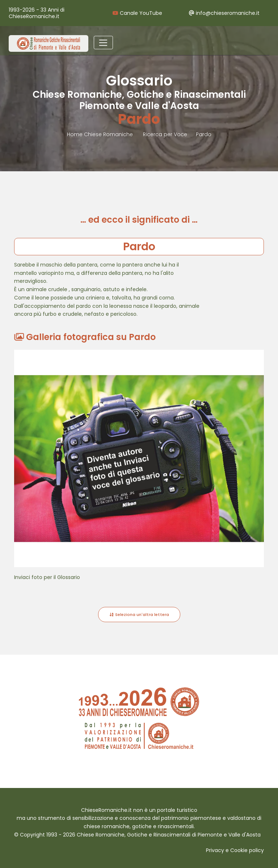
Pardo (204, 134)
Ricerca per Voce (165, 134)
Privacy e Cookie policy (235, 850)
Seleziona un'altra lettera (139, 615)
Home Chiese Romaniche (101, 134)
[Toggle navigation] (103, 43)
